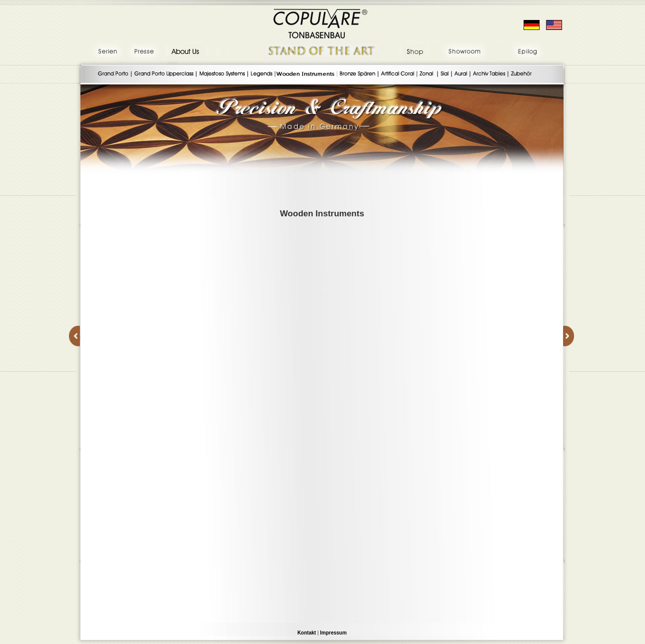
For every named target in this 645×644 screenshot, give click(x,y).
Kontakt (307, 633)
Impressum (333, 633)
